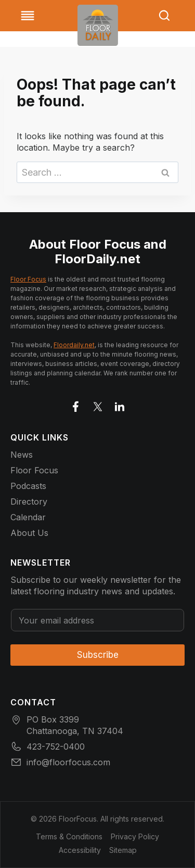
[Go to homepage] (98, 25)
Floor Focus (28, 279)
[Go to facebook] (76, 405)
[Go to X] (98, 405)
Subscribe (98, 655)
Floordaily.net (74, 345)
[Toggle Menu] (28, 16)
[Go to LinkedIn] (120, 405)
